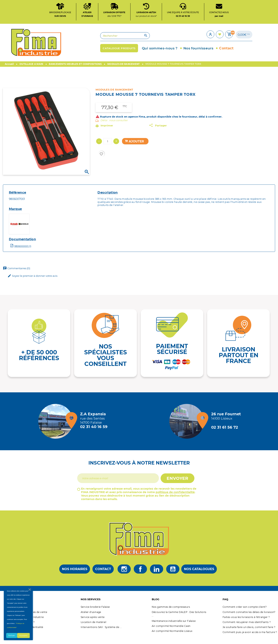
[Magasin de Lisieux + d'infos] (188, 427)
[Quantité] (108, 147)
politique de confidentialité (175, 498)
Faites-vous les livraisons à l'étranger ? (246, 623)
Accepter (23, 635)
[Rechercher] (96, 40)
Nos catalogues (199, 575)
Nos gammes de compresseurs (171, 613)
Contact (103, 575)
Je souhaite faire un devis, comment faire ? (249, 633)
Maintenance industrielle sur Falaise (174, 627)
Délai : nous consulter (114, 126)
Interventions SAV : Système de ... (101, 633)
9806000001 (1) (23, 252)
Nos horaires (75, 575)
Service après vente (93, 623)
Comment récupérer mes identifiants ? (247, 628)
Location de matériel (93, 628)
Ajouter (134, 147)
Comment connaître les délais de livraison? (249, 618)
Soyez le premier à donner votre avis (32, 282)
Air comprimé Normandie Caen (171, 632)
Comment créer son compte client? (245, 613)
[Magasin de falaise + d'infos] (57, 427)
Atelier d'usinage (91, 618)
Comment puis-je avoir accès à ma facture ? (250, 638)
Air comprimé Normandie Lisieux (172, 637)
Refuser (12, 635)
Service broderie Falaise (95, 613)
